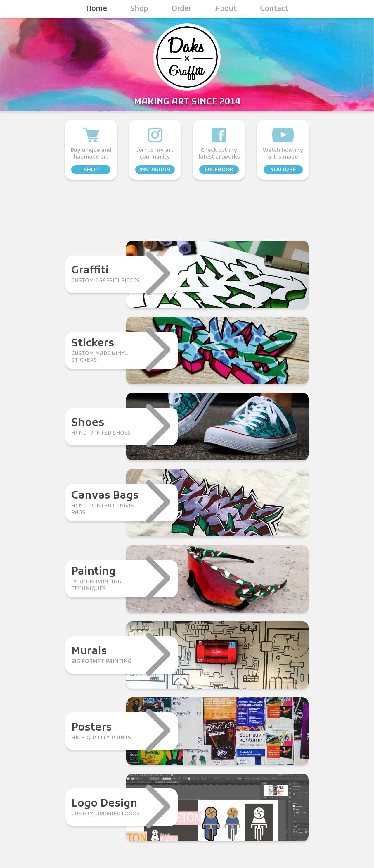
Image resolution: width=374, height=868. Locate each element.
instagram (155, 170)
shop (91, 170)
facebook (219, 170)
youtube (283, 170)
